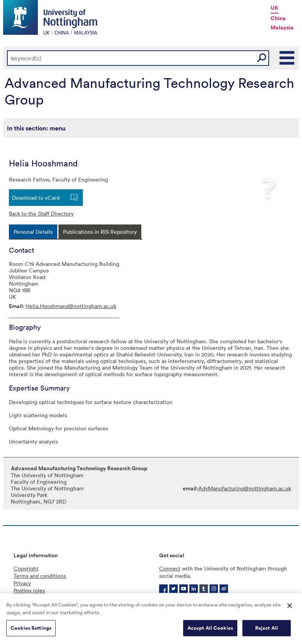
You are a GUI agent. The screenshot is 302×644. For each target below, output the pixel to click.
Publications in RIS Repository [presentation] (100, 232)
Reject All (267, 629)
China (278, 18)
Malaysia (282, 27)
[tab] (33, 232)
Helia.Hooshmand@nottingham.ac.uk (71, 306)
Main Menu (287, 58)
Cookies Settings (31, 629)
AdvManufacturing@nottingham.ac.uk (245, 488)
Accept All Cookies (210, 629)
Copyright (26, 568)
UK (275, 8)
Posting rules (29, 590)
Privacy (22, 583)
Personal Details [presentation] (33, 232)
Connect (170, 568)
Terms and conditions (40, 576)
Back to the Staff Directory (41, 213)
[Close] (290, 607)
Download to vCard (36, 198)
